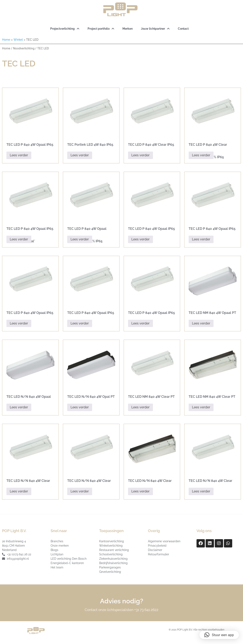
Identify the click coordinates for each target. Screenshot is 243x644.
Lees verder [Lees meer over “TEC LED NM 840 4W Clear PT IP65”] (140, 407)
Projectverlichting (65, 29)
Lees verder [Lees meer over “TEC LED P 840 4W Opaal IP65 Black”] (19, 155)
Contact (183, 29)
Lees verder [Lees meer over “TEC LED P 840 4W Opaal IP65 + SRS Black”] (80, 323)
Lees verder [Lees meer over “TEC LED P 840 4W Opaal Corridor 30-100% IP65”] (80, 239)
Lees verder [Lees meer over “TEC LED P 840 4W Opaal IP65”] (140, 239)
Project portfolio (101, 29)
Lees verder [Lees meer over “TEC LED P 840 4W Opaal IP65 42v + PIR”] (140, 323)
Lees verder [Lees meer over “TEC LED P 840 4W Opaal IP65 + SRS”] (201, 239)
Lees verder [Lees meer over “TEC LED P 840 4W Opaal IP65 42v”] (19, 323)
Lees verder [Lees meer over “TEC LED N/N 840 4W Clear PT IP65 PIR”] (201, 491)
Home (6, 40)
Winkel (18, 40)
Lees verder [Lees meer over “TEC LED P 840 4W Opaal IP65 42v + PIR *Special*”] (19, 239)
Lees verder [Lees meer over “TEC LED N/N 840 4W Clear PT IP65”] (80, 491)
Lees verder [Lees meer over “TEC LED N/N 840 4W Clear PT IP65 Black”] (140, 491)
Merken (128, 29)
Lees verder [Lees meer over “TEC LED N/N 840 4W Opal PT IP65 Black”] (80, 407)
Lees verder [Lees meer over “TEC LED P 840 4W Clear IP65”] (140, 155)
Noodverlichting (24, 48)
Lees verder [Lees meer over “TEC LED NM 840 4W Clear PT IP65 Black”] (201, 407)
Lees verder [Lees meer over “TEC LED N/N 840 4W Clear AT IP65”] (19, 491)
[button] (219, 635)
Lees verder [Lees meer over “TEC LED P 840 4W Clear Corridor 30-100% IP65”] (201, 155)
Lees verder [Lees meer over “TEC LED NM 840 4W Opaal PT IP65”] (201, 323)
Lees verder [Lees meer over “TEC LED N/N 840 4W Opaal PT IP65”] (19, 407)
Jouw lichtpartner (155, 29)
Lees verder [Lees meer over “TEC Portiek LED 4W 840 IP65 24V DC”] (80, 155)
